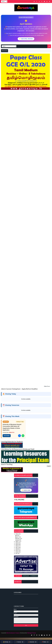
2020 (17, 549)
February (17, 539)
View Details (7, 436)
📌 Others (45, 642)
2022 (17, 546)
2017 (17, 553)
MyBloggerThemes (32, 633)
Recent (18, 576)
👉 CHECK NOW (26, 490)
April (16, 535)
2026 (17, 534)
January (17, 540)
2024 (17, 543)
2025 (17, 541)
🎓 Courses (20, 642)
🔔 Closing (7, 642)
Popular (26, 576)
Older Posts (47, 386)
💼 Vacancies (32, 642)
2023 (17, 544)
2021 (17, 547)
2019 (17, 550)
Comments (34, 576)
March (17, 537)
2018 (17, 552)
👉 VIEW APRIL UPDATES (26, 39)
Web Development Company (13, 633)
